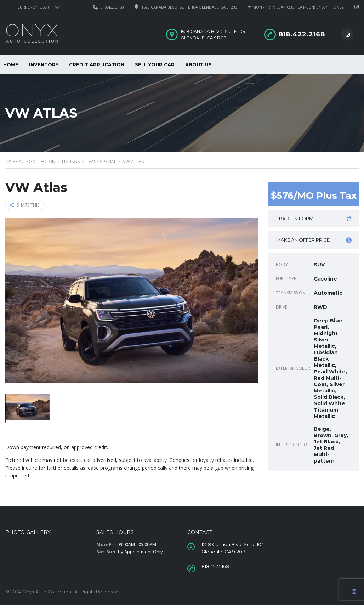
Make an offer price (314, 240)
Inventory (44, 64)
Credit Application (97, 64)
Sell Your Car (155, 64)
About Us (198, 64)
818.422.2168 (112, 7)
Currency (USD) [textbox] (33, 7)
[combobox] (38, 7)
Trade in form (314, 219)
